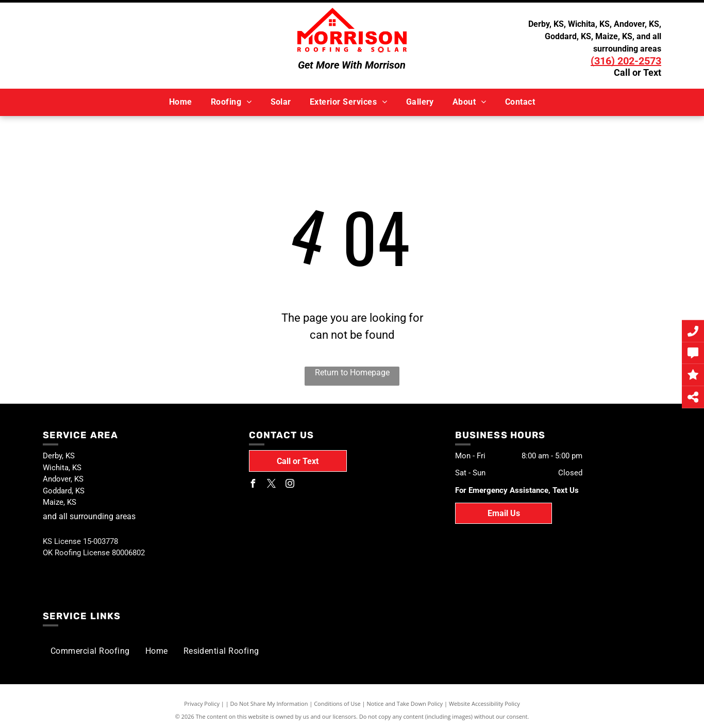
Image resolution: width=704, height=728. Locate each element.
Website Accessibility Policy (484, 704)
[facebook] (253, 485)
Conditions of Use (337, 704)
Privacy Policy (202, 704)
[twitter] (272, 485)
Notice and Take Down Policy (405, 704)
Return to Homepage (352, 373)
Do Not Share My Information (269, 704)
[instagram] (290, 485)
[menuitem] (181, 102)
